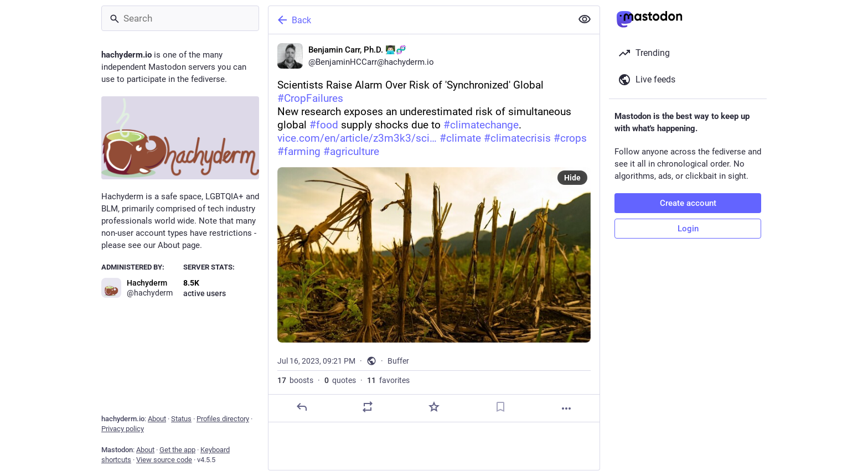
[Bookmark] (500, 407)
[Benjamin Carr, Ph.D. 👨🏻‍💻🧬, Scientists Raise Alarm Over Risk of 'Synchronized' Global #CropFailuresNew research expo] (434, 228)
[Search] (180, 18)
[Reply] (302, 407)
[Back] (419, 20)
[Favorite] (434, 407)
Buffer (398, 361)
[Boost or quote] (368, 407)
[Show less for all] (585, 19)
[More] (566, 408)
